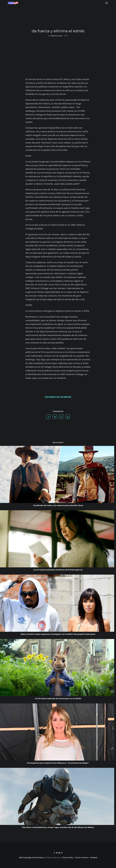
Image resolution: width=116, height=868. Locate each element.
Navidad (94, 857)
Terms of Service (82, 857)
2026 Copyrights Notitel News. (31, 857)
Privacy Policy (67, 857)
